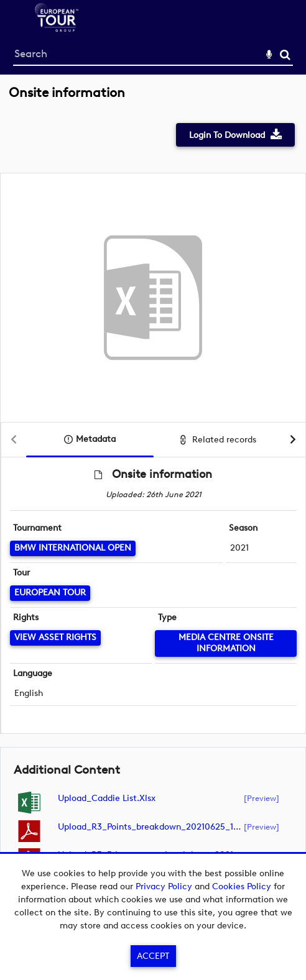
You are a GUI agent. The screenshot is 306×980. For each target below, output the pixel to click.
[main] (153, 490)
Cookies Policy (242, 886)
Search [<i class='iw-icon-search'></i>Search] (285, 54)
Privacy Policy (164, 886)
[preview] (262, 798)
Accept (153, 956)
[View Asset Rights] (55, 638)
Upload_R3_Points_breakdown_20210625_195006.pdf (166, 827)
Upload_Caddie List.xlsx (107, 798)
